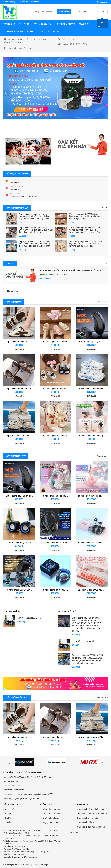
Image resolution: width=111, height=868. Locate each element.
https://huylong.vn (19, 790)
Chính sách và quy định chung (91, 809)
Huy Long (75, 832)
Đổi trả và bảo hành (50, 818)
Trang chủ (10, 809)
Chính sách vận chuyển (88, 818)
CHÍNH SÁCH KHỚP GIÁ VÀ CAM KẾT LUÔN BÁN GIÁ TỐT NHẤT (71, 270)
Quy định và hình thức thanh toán (92, 814)
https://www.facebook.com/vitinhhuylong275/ (33, 794)
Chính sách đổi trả (85, 822)
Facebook (13, 291)
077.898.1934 (16, 182)
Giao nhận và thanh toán (52, 814)
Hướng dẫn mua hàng (51, 809)
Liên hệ (8, 822)
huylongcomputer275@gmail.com (24, 196)
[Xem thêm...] (45, 278)
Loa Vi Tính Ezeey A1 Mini (19, 543)
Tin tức (8, 818)
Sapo (46, 864)
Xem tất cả (102, 302)
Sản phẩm (10, 814)
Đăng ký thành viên (50, 822)
